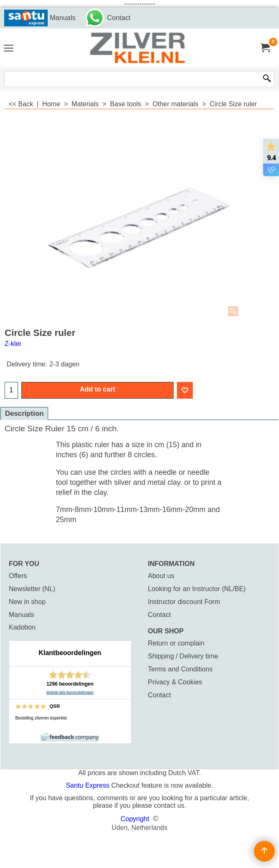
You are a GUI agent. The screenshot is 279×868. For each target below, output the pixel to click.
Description (24, 414)
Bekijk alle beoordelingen (70, 693)
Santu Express (88, 785)
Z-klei (13, 344)
